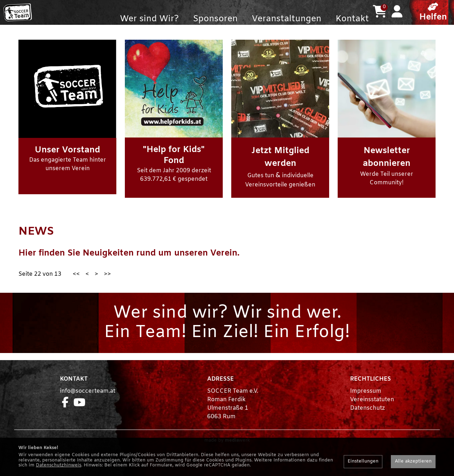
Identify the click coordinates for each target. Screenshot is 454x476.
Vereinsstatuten (372, 414)
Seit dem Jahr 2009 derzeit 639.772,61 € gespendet (174, 178)
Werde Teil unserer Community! (387, 180)
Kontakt (352, 19)
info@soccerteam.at (88, 405)
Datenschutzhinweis (59, 465)
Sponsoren (215, 19)
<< (76, 288)
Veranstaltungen (287, 19)
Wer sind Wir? (149, 19)
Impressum (366, 405)
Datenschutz (367, 422)
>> (107, 288)
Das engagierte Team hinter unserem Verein (68, 173)
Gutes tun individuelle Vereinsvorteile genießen (280, 181)
